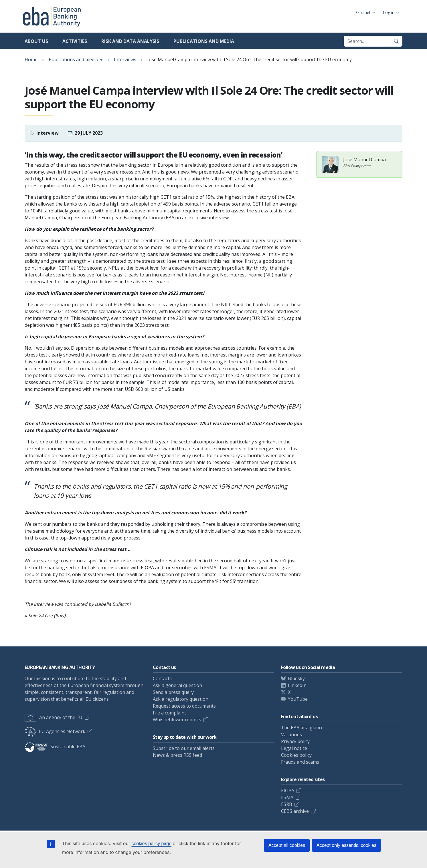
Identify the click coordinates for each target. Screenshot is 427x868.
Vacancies (291, 734)
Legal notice (294, 748)
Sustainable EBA (55, 746)
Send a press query (173, 692)
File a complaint (169, 713)
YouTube (298, 699)
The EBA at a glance (302, 728)
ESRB (287, 804)
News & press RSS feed (177, 755)
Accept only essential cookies (346, 845)
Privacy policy (295, 741)
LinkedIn (297, 685)
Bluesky (296, 678)
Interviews (125, 59)
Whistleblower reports (177, 720)
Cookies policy (296, 755)
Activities (75, 41)
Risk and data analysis (130, 41)
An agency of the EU (54, 717)
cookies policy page (151, 844)
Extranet (363, 12)
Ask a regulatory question (181, 699)
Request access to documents (184, 706)
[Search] (396, 41)
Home (31, 59)
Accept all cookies (287, 845)
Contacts (162, 678)
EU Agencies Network (55, 731)
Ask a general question (177, 685)
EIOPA (288, 791)
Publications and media (204, 41)
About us (36, 41)
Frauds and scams (300, 762)
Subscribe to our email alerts (184, 748)
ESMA (287, 797)
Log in (389, 12)
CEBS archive (295, 811)
